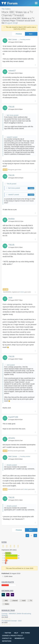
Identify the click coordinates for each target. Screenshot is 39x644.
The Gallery (6, 9)
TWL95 (11, 107)
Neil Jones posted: (13, 115)
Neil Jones (13, 39)
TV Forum (9, 3)
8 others (22, 292)
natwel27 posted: (12, 137)
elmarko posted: (12, 465)
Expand (32, 188)
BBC (6, 601)
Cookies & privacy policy (12, 636)
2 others (26, 489)
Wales (7, 604)
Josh (10, 298)
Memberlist (19, 638)
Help (16, 633)
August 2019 (11, 23)
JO (5, 299)
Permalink (35, 65)
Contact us (7, 638)
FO (5, 418)
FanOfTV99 (13, 417)
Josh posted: (11, 365)
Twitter (7, 633)
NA (5, 72)
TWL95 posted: (11, 184)
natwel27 (12, 71)
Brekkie (11, 219)
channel (15, 601)
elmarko (12, 438)
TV (31, 601)
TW (5, 108)
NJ (5, 41)
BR (5, 220)
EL (5, 439)
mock (24, 601)
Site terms (25, 633)
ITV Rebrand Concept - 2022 (12, 621)
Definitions (7, 641)
